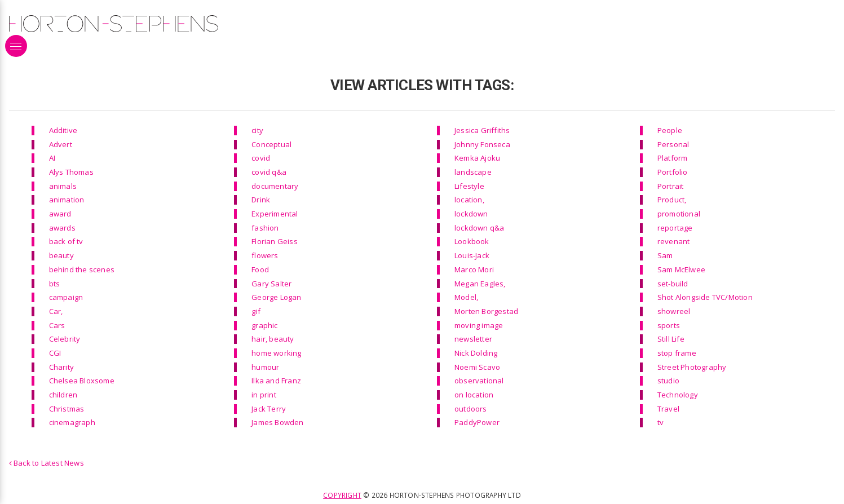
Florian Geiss (275, 241)
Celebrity (65, 339)
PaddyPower (477, 422)
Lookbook (472, 241)
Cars (57, 325)
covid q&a (269, 172)
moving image (479, 325)
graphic (264, 325)
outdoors (471, 409)
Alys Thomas (71, 172)
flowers (265, 255)
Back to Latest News (47, 463)
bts (55, 284)
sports (669, 325)
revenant (674, 241)
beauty (61, 255)
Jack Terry (269, 409)
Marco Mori (474, 269)
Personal (673, 144)
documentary (275, 186)
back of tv (66, 241)
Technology (678, 395)
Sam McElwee (681, 269)
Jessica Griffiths (482, 130)
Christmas (67, 409)
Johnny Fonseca (482, 144)
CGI (55, 353)
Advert (61, 144)
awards (62, 228)
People (670, 130)
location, (469, 200)
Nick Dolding (476, 353)
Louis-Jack (472, 255)
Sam (665, 255)
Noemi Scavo (477, 367)
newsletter (473, 339)
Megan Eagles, (480, 284)
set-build (673, 284)
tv (660, 422)
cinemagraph (72, 422)
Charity (61, 367)
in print (264, 395)
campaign (66, 297)
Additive (63, 130)
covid (261, 158)
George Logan (276, 297)
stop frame (677, 353)
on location (474, 395)
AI (52, 158)
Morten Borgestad (486, 311)
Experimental (275, 214)
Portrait (671, 186)
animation (67, 200)
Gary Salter (271, 284)
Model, (466, 297)
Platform (673, 158)
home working (276, 353)
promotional (679, 214)
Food (260, 269)
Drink (261, 200)
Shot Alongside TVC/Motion (705, 297)
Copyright (342, 495)
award (60, 214)
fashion (265, 228)
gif (256, 311)
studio (668, 381)
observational (479, 381)
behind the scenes (82, 269)
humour (265, 367)
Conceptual (271, 144)
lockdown (471, 214)
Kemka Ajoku (477, 158)
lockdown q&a (479, 228)
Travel (668, 409)
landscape (473, 172)
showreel (674, 311)
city (257, 130)
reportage (675, 228)
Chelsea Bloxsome (82, 381)
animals (63, 186)
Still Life (671, 339)
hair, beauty (273, 339)
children (63, 395)
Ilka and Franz (276, 381)
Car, (56, 311)
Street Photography (692, 367)
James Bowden (277, 422)
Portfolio (673, 172)
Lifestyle (469, 186)
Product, (672, 200)
